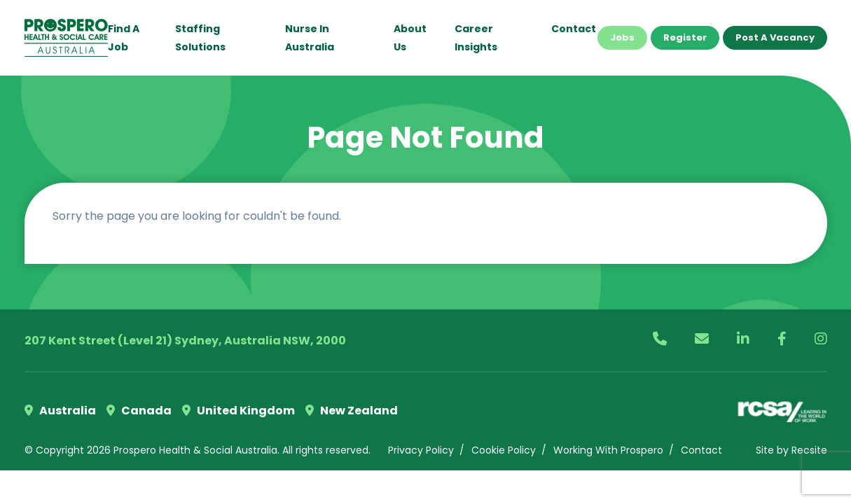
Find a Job (124, 38)
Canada (139, 411)
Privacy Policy (421, 450)
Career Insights (476, 38)
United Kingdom (238, 411)
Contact (574, 29)
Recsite (809, 450)
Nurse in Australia (310, 38)
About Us (410, 38)
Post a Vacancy (775, 37)
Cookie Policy (504, 450)
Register (685, 37)
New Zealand (352, 411)
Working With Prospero (608, 450)
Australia (60, 411)
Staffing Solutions (200, 38)
